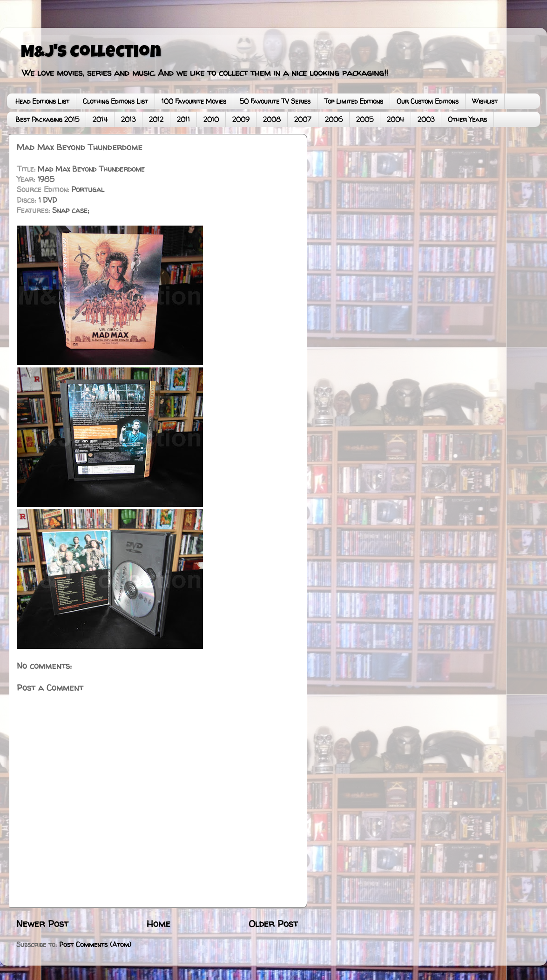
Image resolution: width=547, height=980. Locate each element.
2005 (365, 119)
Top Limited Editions (354, 101)
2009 (241, 119)
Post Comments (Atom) (95, 945)
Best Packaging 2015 (47, 119)
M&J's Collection (91, 53)
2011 (183, 119)
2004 (395, 119)
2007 (303, 119)
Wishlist (485, 101)
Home (159, 923)
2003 (426, 119)
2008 (272, 119)
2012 (156, 119)
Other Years (467, 119)
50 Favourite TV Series (275, 101)
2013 (128, 119)
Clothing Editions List (115, 101)
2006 (334, 119)
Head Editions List (42, 101)
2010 (211, 119)
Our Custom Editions (428, 101)
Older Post (273, 923)
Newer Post (42, 923)
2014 (100, 119)
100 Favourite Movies (194, 101)
